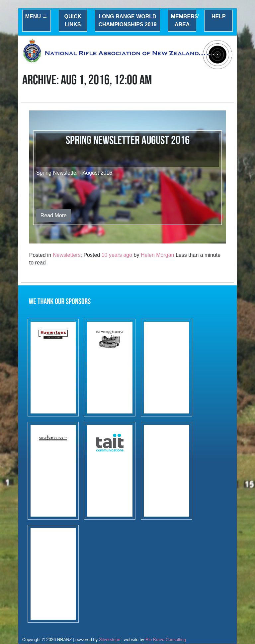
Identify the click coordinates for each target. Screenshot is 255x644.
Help (219, 16)
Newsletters (67, 255)
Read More (54, 215)
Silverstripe (110, 640)
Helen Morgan (158, 255)
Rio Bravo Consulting (166, 640)
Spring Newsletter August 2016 (128, 141)
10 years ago (117, 255)
